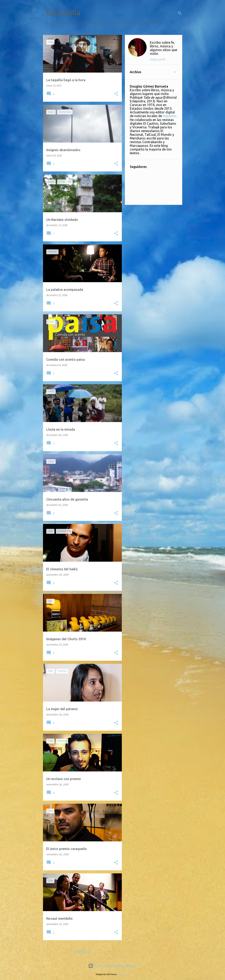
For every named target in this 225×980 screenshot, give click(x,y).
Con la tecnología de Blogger (112, 966)
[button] (116, 94)
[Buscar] (180, 13)
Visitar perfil (158, 59)
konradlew (123, 974)
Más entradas (82, 952)
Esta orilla (63, 12)
